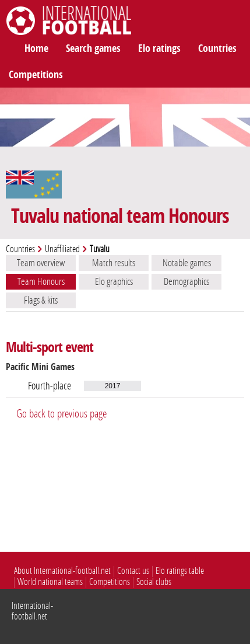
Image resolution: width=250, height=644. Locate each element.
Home (36, 48)
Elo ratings (159, 48)
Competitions (36, 75)
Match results (114, 263)
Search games (93, 48)
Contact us (133, 571)
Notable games (187, 263)
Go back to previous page (61, 414)
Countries (217, 48)
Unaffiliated (62, 249)
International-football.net (32, 611)
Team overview (41, 263)
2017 (113, 386)
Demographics (186, 281)
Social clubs (154, 582)
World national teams (50, 582)
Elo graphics (114, 281)
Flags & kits (41, 300)
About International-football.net (62, 571)
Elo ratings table (180, 571)
